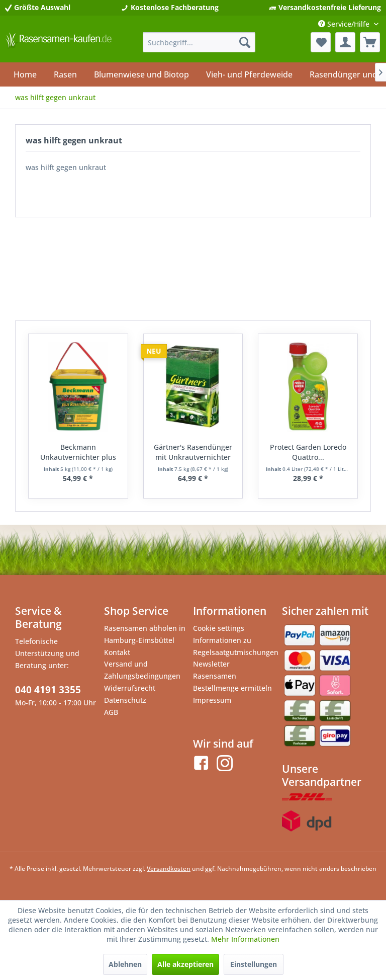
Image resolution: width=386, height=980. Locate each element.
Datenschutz (125, 700)
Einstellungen (254, 964)
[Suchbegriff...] (199, 42)
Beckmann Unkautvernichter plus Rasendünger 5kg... (78, 452)
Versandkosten (169, 869)
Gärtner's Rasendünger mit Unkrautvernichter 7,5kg (193, 452)
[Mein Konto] (345, 42)
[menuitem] (199, 42)
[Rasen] (65, 74)
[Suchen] (245, 42)
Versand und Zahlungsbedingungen (142, 670)
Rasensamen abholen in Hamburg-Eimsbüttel (145, 634)
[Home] (25, 74)
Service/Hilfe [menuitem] (345, 24)
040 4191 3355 (48, 690)
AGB (111, 712)
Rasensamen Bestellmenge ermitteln (232, 682)
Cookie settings (219, 628)
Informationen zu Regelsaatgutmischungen (235, 646)
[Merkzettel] (321, 42)
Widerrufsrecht (130, 688)
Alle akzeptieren (185, 964)
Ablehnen (125, 964)
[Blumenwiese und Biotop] (141, 74)
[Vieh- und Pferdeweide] (249, 74)
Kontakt (117, 652)
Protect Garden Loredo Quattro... (308, 452)
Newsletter (211, 664)
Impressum (212, 700)
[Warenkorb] (370, 42)
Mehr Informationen (245, 939)
